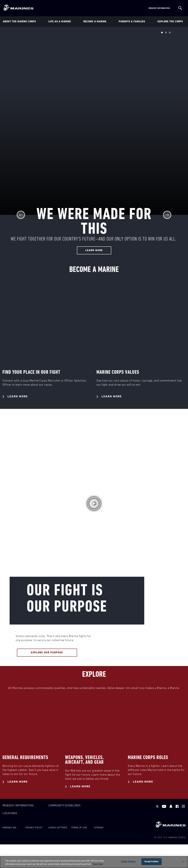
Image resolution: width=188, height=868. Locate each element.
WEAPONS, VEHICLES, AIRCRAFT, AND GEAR (84, 760)
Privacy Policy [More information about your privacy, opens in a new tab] (98, 864)
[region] (94, 862)
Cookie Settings (58, 828)
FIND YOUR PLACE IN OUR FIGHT (31, 372)
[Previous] (21, 215)
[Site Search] (180, 8)
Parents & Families (132, 22)
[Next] (167, 215)
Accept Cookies (152, 862)
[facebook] (177, 806)
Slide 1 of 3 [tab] (162, 33)
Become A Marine (95, 22)
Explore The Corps (170, 22)
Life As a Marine (60, 22)
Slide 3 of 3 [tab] (170, 33)
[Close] (183, 862)
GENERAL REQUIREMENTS (25, 758)
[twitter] (157, 806)
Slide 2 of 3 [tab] (166, 33)
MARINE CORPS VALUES (118, 372)
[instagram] (183, 806)
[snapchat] (171, 806)
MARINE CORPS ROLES (148, 758)
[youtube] (164, 806)
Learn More (15, 397)
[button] (94, 504)
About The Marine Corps (19, 22)
